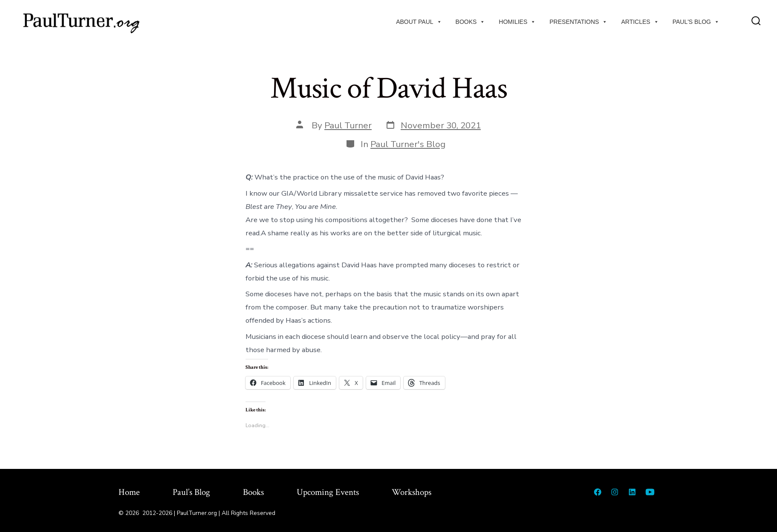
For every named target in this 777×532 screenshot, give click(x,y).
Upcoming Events (328, 492)
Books (471, 22)
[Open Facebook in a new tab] (598, 492)
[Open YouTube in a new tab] (650, 492)
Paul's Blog (696, 22)
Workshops (412, 492)
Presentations (578, 22)
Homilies (517, 22)
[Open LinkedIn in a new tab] (632, 492)
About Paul (419, 22)
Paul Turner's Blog (408, 144)
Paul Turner (348, 125)
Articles (640, 22)
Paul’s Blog (191, 492)
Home (129, 492)
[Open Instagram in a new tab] (615, 492)
